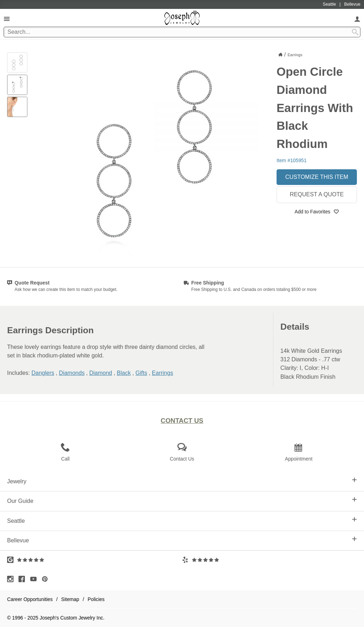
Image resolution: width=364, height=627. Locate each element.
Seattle (182, 520)
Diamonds (72, 373)
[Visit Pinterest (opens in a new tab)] (47, 579)
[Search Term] (182, 32)
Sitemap (70, 599)
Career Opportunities (30, 599)
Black (124, 373)
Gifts (141, 373)
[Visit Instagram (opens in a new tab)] (12, 579)
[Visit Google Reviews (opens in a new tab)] (95, 560)
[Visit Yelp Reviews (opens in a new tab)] (269, 560)
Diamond (101, 373)
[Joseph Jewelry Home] (280, 54)
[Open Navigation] (7, 19)
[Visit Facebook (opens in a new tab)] (23, 579)
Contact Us (182, 421)
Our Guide (182, 500)
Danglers (43, 373)
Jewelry (182, 481)
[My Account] (357, 19)
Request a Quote (317, 194)
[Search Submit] (355, 32)
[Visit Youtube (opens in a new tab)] (35, 579)
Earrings (162, 373)
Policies (96, 599)
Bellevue (182, 540)
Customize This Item (317, 177)
